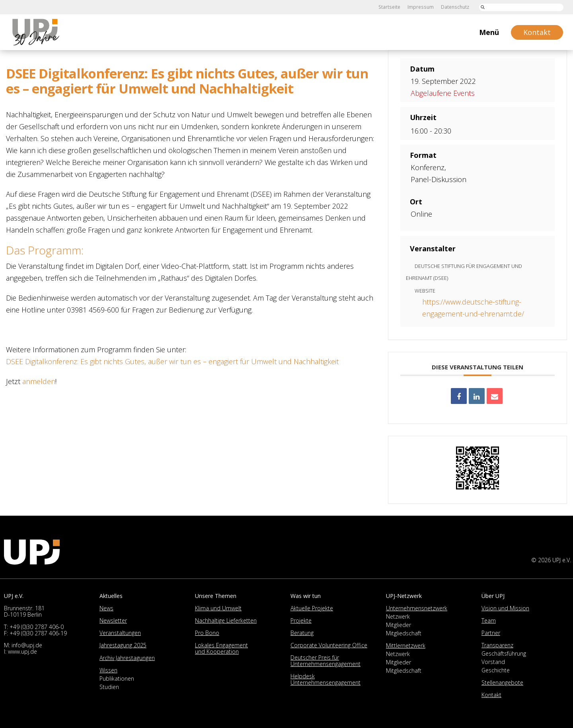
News (106, 608)
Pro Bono (207, 633)
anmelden (39, 381)
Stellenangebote (502, 682)
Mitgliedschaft (404, 633)
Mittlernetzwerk (406, 645)
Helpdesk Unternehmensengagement (325, 679)
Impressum (421, 7)
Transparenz (497, 645)
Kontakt (491, 695)
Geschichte (496, 670)
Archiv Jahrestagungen (127, 658)
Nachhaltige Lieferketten (226, 620)
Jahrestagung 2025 (123, 645)
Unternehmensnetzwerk (417, 608)
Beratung (302, 633)
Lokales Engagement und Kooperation (221, 648)
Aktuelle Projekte (312, 608)
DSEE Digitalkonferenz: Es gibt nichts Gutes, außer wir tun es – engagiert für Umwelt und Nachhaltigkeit (172, 361)
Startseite (391, 7)
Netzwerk (398, 616)
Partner (491, 633)
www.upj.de (22, 651)
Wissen (108, 670)
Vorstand (493, 662)
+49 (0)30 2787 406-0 (37, 627)
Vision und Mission (505, 608)
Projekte (301, 620)
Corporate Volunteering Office (329, 645)
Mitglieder (399, 625)
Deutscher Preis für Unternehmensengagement (325, 661)
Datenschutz (455, 7)
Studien (109, 687)
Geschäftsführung (504, 653)
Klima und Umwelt (218, 608)
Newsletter (113, 620)
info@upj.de (27, 645)
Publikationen (117, 678)
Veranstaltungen (120, 633)
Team (489, 620)
